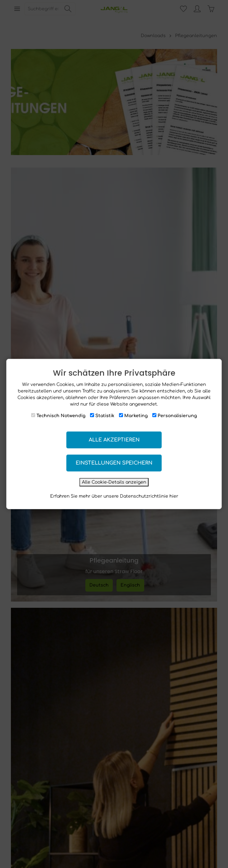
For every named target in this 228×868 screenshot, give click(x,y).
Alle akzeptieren (114, 440)
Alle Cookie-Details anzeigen (114, 482)
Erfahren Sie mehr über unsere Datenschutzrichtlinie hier (114, 496)
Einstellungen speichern (114, 463)
